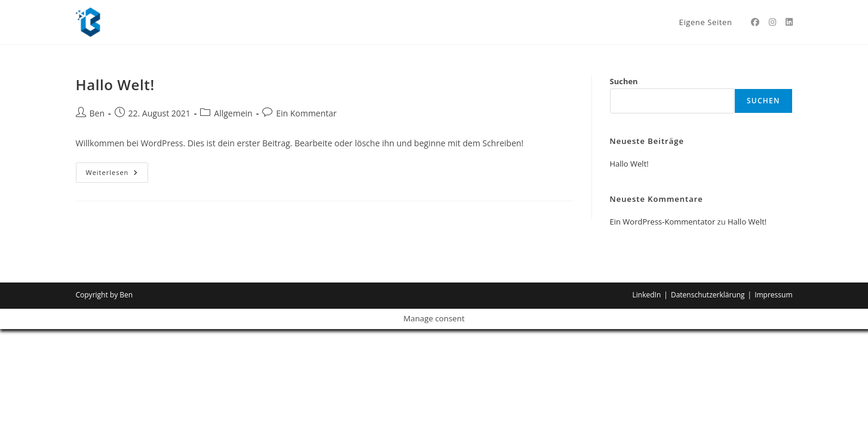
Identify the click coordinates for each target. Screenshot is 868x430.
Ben (97, 113)
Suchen (624, 81)
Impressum (773, 295)
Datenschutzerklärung (708, 295)
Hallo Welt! (115, 85)
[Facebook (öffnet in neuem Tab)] (755, 22)
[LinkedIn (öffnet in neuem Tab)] (789, 22)
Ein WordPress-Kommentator (663, 222)
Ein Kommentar (306, 113)
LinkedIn (647, 295)
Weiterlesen (117, 170)
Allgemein (233, 113)
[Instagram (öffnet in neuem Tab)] (772, 22)
